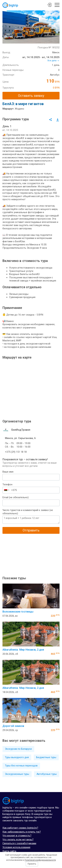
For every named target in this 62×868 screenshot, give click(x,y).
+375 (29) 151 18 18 (16, 452)
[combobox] (6, 490)
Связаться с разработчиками (19, 843)
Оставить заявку (31, 96)
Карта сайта (9, 851)
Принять (32, 864)
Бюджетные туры (46, 757)
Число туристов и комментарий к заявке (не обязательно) (28, 512)
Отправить (31, 530)
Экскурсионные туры (17, 774)
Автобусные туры (47, 774)
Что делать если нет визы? (18, 840)
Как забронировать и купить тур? (22, 832)
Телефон (7, 484)
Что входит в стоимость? (17, 836)
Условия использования (16, 847)
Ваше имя (8, 472)
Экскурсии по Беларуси (18, 749)
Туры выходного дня (17, 757)
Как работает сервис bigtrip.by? (20, 828)
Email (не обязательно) (16, 497)
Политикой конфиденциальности (40, 860)
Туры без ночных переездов (21, 766)
